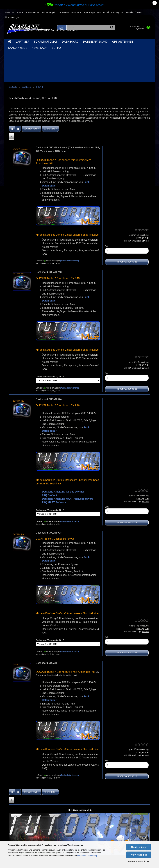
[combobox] (31, 91)
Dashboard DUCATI (46, 626)
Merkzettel (100, 838)
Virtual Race (76, 12)
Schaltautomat (46, 42)
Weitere (143, 42)
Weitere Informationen (139, 861)
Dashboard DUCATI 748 (49, 235)
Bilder (68, 838)
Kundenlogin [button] (12, 17)
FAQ (122, 12)
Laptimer (23, 42)
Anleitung (115, 12)
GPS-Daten (64, 12)
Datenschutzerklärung (87, 856)
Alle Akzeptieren (139, 847)
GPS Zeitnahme (32, 12)
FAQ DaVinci (49, 458)
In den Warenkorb (127, 225)
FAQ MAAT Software (54, 465)
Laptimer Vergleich (49, 12)
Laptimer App (89, 12)
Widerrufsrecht (14, 838)
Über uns (139, 12)
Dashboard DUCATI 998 (49, 495)
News (8, 12)
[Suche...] (112, 28)
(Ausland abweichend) (69, 223)
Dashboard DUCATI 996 (49, 362)
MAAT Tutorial (103, 12)
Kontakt (129, 12)
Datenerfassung (95, 42)
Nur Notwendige (139, 855)
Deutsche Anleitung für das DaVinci (63, 454)
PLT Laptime (18, 12)
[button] (12, 91)
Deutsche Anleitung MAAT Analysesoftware (68, 462)
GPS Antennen (123, 42)
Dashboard (70, 42)
